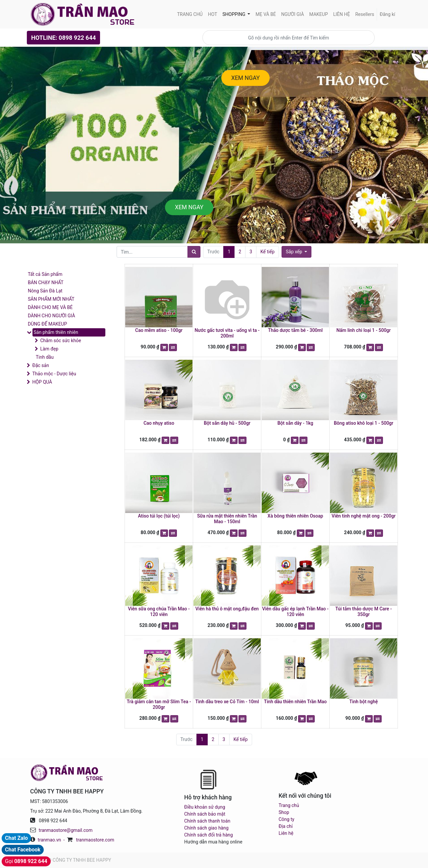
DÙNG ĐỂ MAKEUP (47, 324)
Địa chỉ (286, 826)
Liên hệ (286, 833)
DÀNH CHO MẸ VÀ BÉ (50, 307)
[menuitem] (190, 14)
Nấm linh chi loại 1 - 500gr (363, 330)
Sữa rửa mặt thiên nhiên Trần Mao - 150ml (227, 519)
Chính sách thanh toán (207, 821)
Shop (284, 812)
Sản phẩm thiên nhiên (56, 332)
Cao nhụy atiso (159, 423)
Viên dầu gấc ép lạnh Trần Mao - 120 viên (295, 612)
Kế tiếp (267, 252)
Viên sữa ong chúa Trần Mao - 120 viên (159, 612)
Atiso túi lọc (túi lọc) (159, 516)
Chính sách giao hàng (206, 828)
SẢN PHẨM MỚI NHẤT (51, 299)
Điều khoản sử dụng (205, 807)
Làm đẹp (49, 349)
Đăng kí (387, 14)
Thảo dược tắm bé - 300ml (295, 330)
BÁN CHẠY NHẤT (46, 282)
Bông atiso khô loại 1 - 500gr (364, 423)
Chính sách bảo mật (205, 814)
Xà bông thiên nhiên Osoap (295, 516)
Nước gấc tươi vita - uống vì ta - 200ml (227, 333)
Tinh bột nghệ (363, 702)
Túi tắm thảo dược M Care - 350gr (363, 612)
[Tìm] (194, 252)
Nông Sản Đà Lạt (45, 291)
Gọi (26, 861)
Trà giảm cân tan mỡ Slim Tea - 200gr (159, 704)
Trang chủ (289, 805)
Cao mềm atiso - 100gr (159, 330)
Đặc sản (40, 365)
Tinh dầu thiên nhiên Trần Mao (295, 702)
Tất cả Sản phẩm (45, 274)
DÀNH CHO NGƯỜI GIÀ (52, 316)
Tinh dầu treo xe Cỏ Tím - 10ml (227, 702)
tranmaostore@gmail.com (66, 830)
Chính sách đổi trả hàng (209, 835)
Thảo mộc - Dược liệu (54, 374)
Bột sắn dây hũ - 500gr (227, 423)
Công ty (286, 819)
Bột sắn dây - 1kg (295, 423)
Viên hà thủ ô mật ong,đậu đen (227, 609)
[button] (296, 252)
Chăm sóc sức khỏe (60, 341)
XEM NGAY (245, 78)
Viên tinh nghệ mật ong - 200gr (364, 516)
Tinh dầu (45, 357)
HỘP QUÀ (42, 382)
